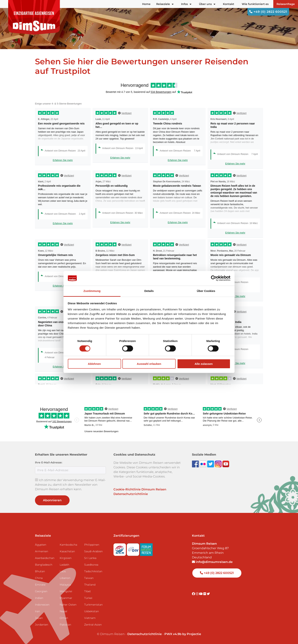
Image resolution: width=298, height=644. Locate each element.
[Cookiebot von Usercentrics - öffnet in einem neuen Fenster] (214, 278)
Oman (64, 618)
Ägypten (41, 545)
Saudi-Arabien (93, 551)
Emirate (40, 585)
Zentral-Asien (93, 625)
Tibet (88, 591)
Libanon (65, 578)
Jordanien (42, 625)
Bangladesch (44, 565)
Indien (39, 598)
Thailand (90, 585)
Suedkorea (91, 565)
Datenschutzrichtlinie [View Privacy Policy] (145, 634)
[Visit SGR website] (120, 549)
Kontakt (229, 4)
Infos (186, 4)
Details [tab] (149, 291)
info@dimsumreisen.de (212, 562)
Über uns (207, 4)
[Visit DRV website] (133, 549)
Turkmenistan (93, 605)
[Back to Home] (34, 17)
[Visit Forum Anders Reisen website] (146, 549)
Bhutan (40, 571)
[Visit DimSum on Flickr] (205, 594)
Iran (37, 611)
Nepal (63, 611)
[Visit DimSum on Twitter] (208, 594)
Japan (39, 618)
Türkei (88, 598)
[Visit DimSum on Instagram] (197, 594)
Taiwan (89, 578)
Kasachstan (67, 551)
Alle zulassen (204, 364)
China (39, 578)
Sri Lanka (90, 558)
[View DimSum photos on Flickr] (203, 464)
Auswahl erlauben (149, 364)
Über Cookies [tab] (206, 291)
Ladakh (64, 565)
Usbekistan (92, 611)
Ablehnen (94, 364)
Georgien (41, 591)
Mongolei (66, 591)
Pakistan (65, 625)
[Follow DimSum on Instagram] (219, 464)
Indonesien (42, 605)
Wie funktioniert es (255, 4)
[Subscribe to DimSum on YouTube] (226, 464)
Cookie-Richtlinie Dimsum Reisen (140, 489)
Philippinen (92, 545)
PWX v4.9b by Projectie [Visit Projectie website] (183, 634)
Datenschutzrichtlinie (131, 494)
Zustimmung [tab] (92, 291)
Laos (63, 571)
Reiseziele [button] (165, 4)
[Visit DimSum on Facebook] (196, 464)
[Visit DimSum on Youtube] (201, 594)
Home (146, 4)
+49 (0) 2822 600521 (268, 12)
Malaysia (65, 585)
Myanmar (66, 598)
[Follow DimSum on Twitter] (211, 464)
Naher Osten (68, 605)
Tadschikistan (93, 571)
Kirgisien (66, 558)
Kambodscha (68, 545)
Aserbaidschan (45, 558)
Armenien (42, 551)
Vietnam (90, 618)
